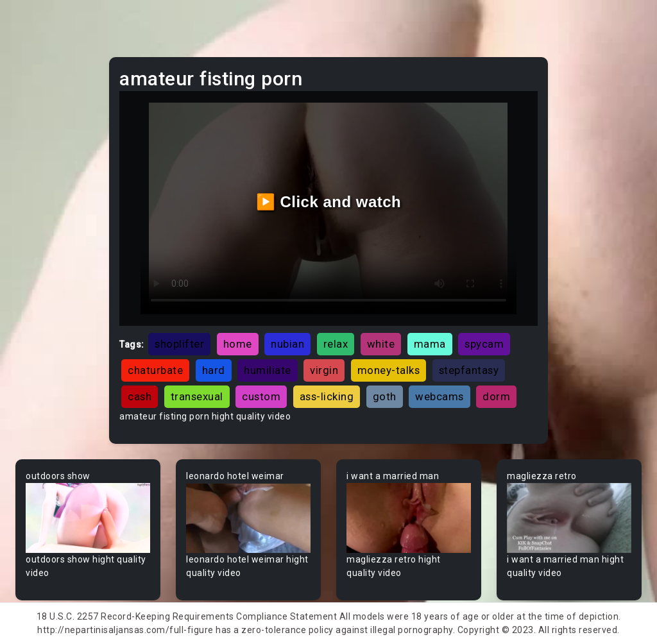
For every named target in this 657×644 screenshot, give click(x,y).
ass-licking (327, 396)
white (381, 344)
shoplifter (179, 344)
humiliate (268, 370)
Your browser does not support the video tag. (88, 518)
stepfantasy (469, 370)
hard (214, 370)
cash (140, 396)
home (238, 344)
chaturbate (155, 370)
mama (430, 344)
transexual (197, 396)
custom (261, 396)
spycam (484, 344)
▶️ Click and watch (329, 202)
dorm (496, 396)
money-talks (389, 370)
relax (336, 344)
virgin (324, 370)
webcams (439, 396)
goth (385, 396)
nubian (287, 344)
